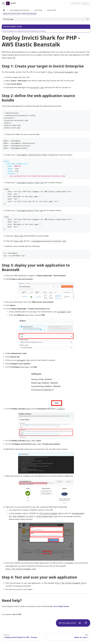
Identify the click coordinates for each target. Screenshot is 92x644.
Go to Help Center (61, 606)
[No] (86, 623)
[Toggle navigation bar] (3, 3)
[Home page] (4, 10)
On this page (8, 19)
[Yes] (80, 623)
